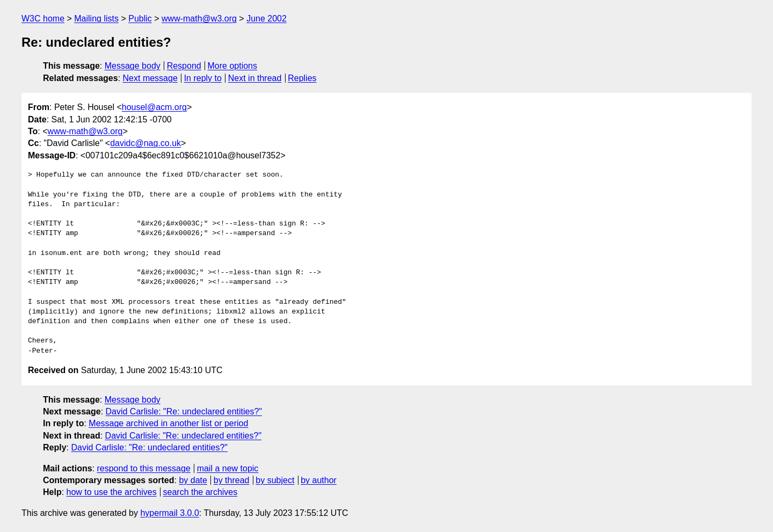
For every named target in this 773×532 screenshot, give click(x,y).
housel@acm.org (154, 107)
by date (193, 480)
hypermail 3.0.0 (169, 513)
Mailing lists (96, 19)
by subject (275, 480)
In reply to (203, 78)
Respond (184, 66)
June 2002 (267, 19)
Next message (150, 78)
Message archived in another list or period (168, 423)
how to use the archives (112, 492)
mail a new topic (228, 468)
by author (319, 480)
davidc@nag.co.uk (145, 143)
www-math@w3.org (199, 19)
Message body (133, 66)
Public (140, 19)
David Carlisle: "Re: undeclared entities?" (184, 411)
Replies (302, 78)
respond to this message (143, 468)
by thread (232, 480)
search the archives (200, 492)
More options (233, 66)
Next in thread (255, 78)
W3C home (43, 19)
